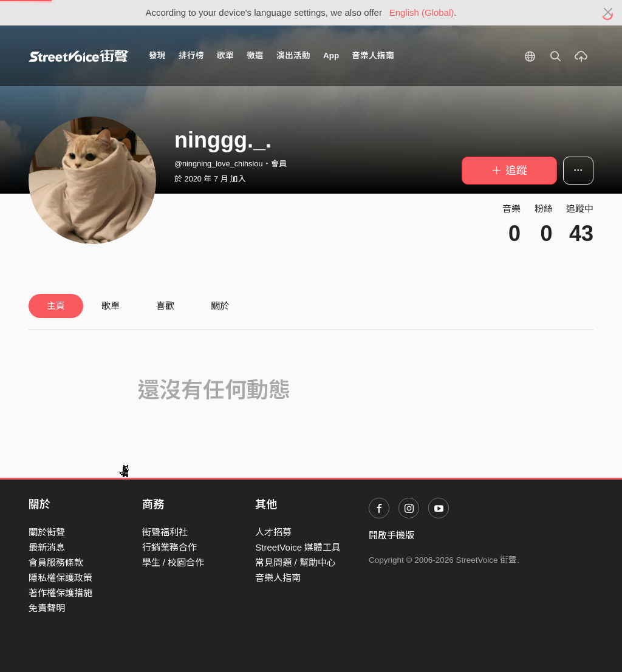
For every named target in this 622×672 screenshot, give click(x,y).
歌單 (225, 56)
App (331, 56)
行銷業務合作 (169, 547)
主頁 (56, 306)
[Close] (608, 13)
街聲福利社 (165, 532)
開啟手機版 (391, 535)
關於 (220, 306)
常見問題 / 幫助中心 (296, 562)
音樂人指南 (373, 56)
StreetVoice (79, 56)
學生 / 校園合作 (173, 562)
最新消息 (47, 547)
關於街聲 (47, 532)
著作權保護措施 (60, 593)
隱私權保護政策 (60, 578)
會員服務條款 (56, 562)
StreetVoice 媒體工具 (298, 547)
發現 (157, 56)
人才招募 (273, 532)
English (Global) (422, 12)
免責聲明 (47, 608)
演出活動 (293, 56)
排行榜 (191, 56)
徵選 (255, 56)
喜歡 (165, 306)
